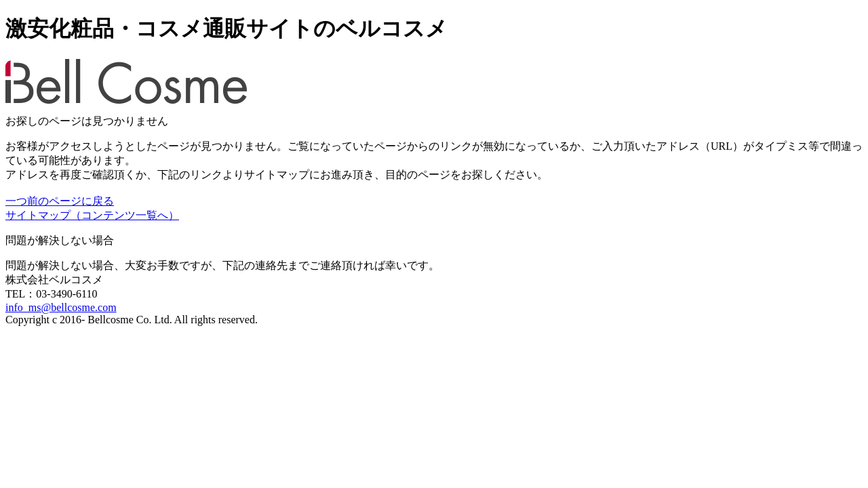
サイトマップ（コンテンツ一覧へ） (92, 215)
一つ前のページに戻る (60, 201)
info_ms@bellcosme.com (61, 307)
